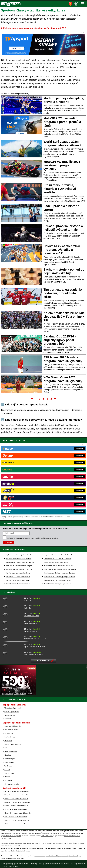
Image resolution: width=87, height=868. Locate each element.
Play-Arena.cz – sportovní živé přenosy (18, 573)
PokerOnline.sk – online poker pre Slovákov (58, 584)
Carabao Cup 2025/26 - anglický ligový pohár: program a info (60, 340)
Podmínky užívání (36, 864)
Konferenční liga (10, 737)
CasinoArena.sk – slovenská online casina (57, 580)
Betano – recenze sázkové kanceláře (16, 799)
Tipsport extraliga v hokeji (13, 708)
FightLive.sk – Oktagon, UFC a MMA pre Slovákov (60, 569)
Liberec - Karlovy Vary (31, 624)
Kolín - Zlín (28, 600)
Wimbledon (8, 766)
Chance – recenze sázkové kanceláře (17, 806)
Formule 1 (8, 719)
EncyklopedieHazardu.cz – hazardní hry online (59, 555)
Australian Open (10, 759)
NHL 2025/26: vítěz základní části (35, 639)
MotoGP (7, 777)
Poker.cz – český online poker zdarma (18, 580)
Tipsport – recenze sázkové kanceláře (17, 795)
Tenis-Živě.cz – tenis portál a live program (19, 566)
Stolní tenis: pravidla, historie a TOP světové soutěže (60, 189)
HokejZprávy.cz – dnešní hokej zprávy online (20, 562)
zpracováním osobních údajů (25, 538)
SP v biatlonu (9, 780)
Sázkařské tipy (9, 592)
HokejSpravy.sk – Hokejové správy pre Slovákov (59, 573)
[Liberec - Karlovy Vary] (13, 622)
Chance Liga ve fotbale (12, 712)
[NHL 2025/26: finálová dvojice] (13, 653)
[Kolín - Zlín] (13, 599)
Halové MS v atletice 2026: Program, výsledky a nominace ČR (62, 250)
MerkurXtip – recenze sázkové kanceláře (18, 813)
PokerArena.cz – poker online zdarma (18, 577)
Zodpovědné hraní (47, 836)
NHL (6, 748)
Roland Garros (9, 762)
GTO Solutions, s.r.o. (12, 867)
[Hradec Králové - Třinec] (13, 614)
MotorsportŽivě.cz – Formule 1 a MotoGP (19, 569)
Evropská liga (9, 733)
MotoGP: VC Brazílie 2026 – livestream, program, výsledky (63, 165)
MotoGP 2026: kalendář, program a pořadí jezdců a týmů (62, 122)
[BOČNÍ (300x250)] (18, 695)
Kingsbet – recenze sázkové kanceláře (17, 820)
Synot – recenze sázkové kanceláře (16, 809)
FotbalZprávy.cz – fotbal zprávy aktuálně (18, 559)
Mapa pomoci (63, 856)
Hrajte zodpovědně (7, 843)
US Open (7, 770)
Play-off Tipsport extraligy (13, 744)
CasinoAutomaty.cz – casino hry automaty (57, 559)
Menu (83, 4)
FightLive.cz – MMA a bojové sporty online (19, 555)
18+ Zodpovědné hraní (78, 864)
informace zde (42, 848)
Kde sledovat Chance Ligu (13, 726)
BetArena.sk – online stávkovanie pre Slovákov (59, 566)
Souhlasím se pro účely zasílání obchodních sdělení (33, 538)
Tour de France (9, 773)
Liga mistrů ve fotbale (11, 730)
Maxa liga (8, 755)
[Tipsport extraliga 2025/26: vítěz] (13, 645)
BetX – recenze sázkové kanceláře (16, 817)
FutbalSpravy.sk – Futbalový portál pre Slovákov (59, 577)
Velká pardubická (10, 715)
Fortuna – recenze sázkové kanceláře (17, 791)
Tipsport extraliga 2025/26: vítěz (34, 647)
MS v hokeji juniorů (11, 751)
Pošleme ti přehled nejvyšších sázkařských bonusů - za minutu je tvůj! (36, 529)
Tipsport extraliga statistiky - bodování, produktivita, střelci (64, 293)
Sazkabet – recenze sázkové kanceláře (17, 802)
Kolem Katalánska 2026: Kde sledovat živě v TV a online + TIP (64, 317)
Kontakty (10, 864)
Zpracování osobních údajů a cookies (57, 864)
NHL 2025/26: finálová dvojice (34, 654)
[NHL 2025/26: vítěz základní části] (13, 638)
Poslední (55, 398)
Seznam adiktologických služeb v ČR (46, 856)
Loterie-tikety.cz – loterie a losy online (56, 562)
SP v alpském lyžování (12, 784)
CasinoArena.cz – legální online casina (18, 584)
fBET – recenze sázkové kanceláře (16, 824)
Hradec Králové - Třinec (32, 616)
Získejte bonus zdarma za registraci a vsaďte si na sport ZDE (35, 28)
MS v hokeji (8, 741)
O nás (3, 864)
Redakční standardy (22, 864)
